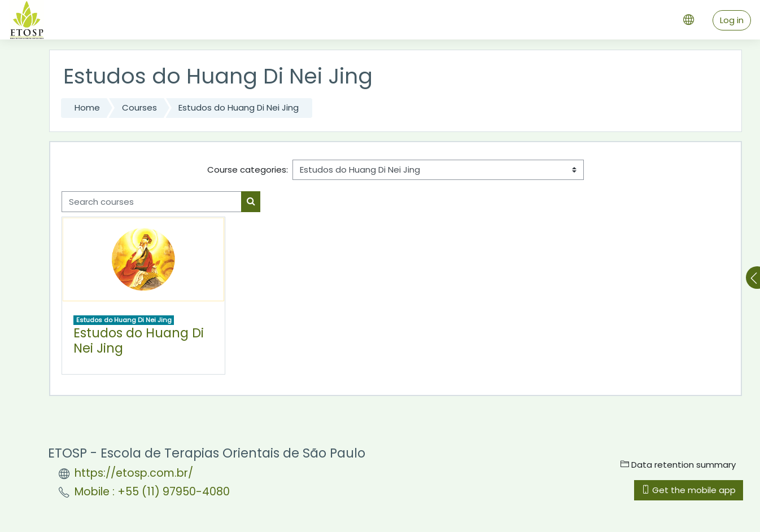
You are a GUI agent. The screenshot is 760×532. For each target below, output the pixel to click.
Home (87, 107)
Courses (139, 107)
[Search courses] (152, 202)
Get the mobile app (689, 490)
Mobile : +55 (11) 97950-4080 (152, 492)
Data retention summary (678, 465)
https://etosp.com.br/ (134, 473)
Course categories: (248, 170)
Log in (732, 20)
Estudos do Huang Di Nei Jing (239, 107)
